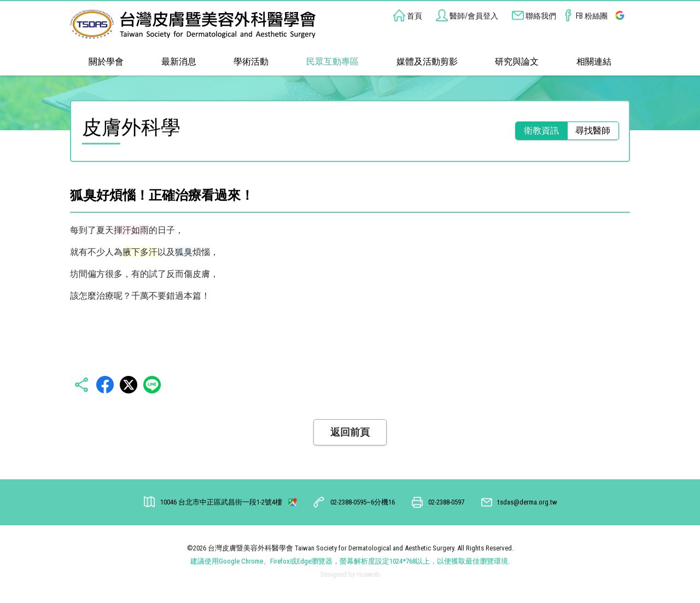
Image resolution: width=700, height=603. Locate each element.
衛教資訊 (541, 131)
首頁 (408, 16)
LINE (152, 385)
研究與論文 (517, 62)
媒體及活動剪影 (427, 62)
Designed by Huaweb (350, 574)
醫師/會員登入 (467, 16)
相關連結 (594, 62)
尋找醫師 (593, 131)
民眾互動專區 (332, 62)
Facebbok (105, 385)
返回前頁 (350, 432)
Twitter (129, 385)
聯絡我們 (534, 16)
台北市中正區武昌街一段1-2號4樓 (222, 502)
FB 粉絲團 (585, 16)
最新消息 (179, 62)
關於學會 (106, 62)
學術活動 (251, 62)
